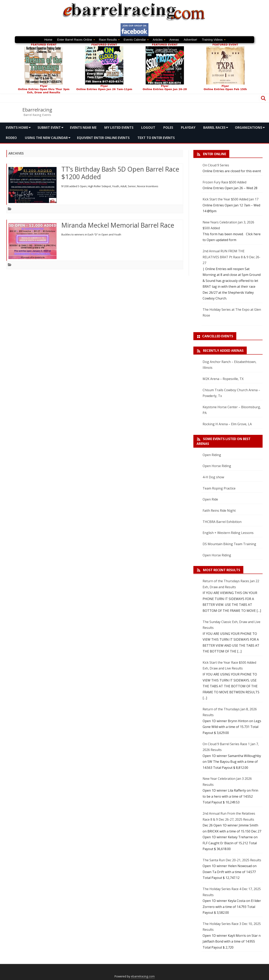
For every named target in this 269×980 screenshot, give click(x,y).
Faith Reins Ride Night (219, 511)
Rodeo (11, 138)
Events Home (17, 128)
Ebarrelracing (37, 110)
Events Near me (83, 128)
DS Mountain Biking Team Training (229, 544)
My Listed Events (119, 128)
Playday (188, 128)
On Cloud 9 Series (216, 165)
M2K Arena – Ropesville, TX (223, 379)
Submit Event (49, 128)
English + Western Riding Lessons (228, 533)
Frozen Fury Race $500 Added (224, 182)
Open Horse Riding (217, 466)
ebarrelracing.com (143, 976)
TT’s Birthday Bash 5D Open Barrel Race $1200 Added (120, 173)
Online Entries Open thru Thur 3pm (44, 89)
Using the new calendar (46, 138)
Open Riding (212, 455)
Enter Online (215, 154)
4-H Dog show (213, 477)
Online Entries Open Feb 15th (225, 89)
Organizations (249, 128)
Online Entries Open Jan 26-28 (165, 89)
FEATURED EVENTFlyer (44, 65)
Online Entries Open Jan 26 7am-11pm (104, 89)
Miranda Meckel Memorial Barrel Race (118, 225)
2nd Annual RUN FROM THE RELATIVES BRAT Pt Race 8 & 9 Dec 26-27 (231, 257)
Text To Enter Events (156, 138)
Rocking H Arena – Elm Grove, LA (227, 424)
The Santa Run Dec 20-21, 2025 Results (232, 860)
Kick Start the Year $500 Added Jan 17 (230, 199)
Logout (148, 128)
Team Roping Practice (219, 488)
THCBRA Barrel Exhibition (222, 522)
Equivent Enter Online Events (103, 138)
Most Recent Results (222, 570)
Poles (168, 128)
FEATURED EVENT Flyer (104, 65)
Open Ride (210, 499)
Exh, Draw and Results (44, 92)
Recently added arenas (223, 351)
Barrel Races (214, 128)
